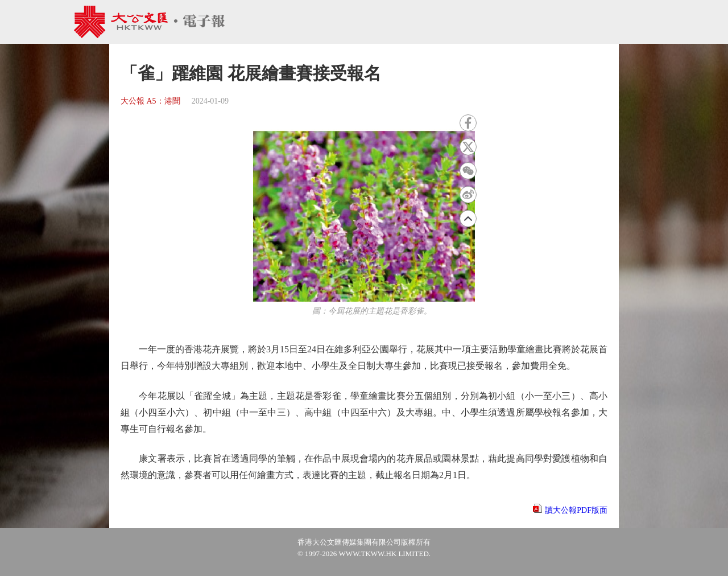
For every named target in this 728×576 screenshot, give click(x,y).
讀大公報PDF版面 (576, 510)
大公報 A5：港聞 (150, 101)
